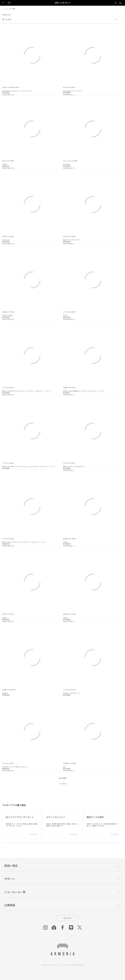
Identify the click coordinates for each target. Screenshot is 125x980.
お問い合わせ (67, 918)
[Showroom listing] (9, 3)
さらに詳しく (34, 834)
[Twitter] (80, 927)
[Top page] (62, 4)
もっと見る (62, 784)
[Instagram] (45, 927)
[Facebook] (62, 927)
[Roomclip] (54, 927)
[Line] (71, 927)
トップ (6, 9)
